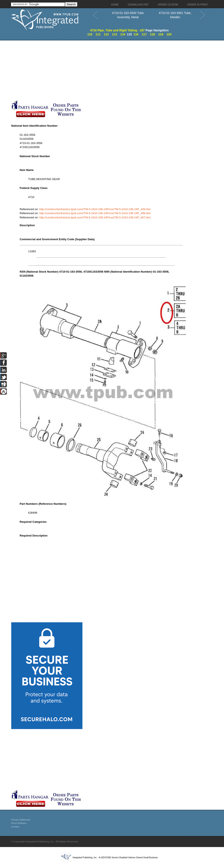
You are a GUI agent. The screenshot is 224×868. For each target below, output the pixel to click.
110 (90, 34)
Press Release (19, 823)
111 (98, 34)
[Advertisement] (101, 70)
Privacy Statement (21, 820)
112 (106, 34)
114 (123, 34)
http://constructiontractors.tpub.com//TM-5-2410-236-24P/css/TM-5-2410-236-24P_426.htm (95, 209)
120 (169, 34)
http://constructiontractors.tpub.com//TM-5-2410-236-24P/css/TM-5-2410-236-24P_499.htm (95, 213)
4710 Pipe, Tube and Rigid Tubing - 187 (117, 30)
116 (136, 34)
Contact (15, 827)
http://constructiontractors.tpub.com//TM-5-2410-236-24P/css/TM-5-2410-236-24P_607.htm (95, 217)
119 (161, 34)
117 (144, 34)
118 (152, 34)
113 (115, 34)
